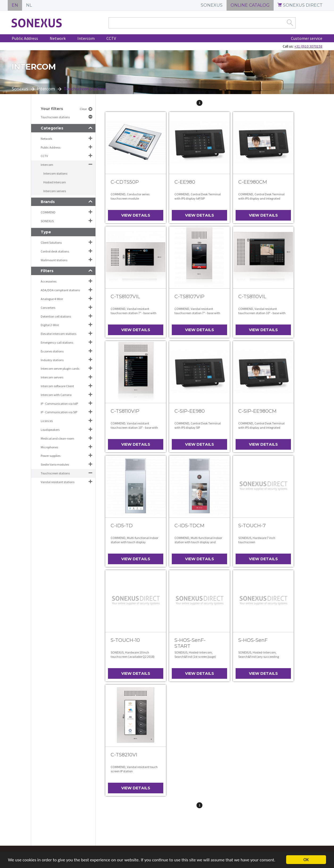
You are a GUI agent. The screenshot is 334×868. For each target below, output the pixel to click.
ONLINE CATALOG (250, 5)
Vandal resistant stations (58, 482)
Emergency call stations (57, 342)
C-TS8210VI (124, 755)
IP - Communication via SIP (59, 412)
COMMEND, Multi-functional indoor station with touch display (134, 540)
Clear (83, 109)
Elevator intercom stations (59, 334)
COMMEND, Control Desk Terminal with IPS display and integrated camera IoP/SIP (261, 198)
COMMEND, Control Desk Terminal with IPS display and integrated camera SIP (261, 427)
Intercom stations (55, 173)
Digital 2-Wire (50, 325)
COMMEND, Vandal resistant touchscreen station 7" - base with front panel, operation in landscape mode (134, 315)
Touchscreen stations (55, 117)
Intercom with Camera (56, 395)
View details (136, 215)
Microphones (49, 447)
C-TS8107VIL (125, 297)
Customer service (307, 38)
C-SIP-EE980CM (257, 411)
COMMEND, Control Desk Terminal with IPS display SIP (198, 425)
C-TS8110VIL (252, 297)
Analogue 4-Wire (52, 299)
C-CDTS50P (125, 182)
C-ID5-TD (122, 526)
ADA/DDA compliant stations (60, 290)
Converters (48, 308)
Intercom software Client (57, 386)
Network (58, 38)
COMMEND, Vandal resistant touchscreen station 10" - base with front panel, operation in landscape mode (262, 315)
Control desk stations (55, 251)
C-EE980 (185, 182)
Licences (47, 421)
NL (29, 5)
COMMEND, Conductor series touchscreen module (130, 196)
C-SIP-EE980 (190, 411)
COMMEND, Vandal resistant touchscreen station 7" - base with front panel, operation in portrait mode (197, 315)
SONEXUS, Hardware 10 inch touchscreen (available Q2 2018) (133, 654)
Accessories (49, 281)
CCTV (111, 38)
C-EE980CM (253, 182)
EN (15, 5)
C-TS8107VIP (189, 297)
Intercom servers (55, 191)
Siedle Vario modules (55, 464)
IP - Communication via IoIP (59, 404)
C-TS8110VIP (125, 411)
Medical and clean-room (57, 438)
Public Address (25, 38)
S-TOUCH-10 (125, 640)
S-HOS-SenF (253, 640)
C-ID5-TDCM (189, 526)
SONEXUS (212, 5)
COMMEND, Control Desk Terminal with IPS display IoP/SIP (198, 196)
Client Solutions (51, 243)
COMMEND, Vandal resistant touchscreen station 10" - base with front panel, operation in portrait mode (134, 429)
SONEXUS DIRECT (300, 5)
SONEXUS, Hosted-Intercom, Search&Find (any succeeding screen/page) (259, 656)
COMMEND (48, 212)
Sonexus (20, 89)
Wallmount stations (54, 260)
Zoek (290, 23)
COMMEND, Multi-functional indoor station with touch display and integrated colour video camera (198, 542)
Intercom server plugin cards (60, 368)
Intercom (86, 38)
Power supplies (51, 456)
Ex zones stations (52, 351)
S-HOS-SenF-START (190, 643)
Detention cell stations (56, 316)
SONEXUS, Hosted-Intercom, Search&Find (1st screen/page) (195, 654)
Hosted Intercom (55, 182)
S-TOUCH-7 (252, 526)
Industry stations (52, 360)
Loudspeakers (50, 430)
